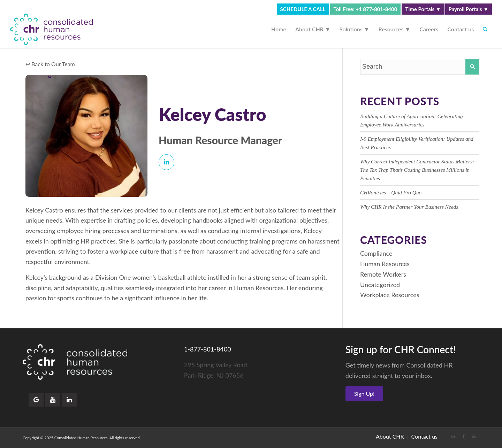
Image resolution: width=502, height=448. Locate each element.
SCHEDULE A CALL (303, 9)
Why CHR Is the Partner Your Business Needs (409, 207)
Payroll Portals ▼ (469, 9)
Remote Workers (383, 274)
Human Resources (385, 264)
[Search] (485, 29)
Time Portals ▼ (423, 9)
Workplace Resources (390, 295)
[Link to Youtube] (474, 436)
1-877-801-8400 (208, 349)
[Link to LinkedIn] (453, 436)
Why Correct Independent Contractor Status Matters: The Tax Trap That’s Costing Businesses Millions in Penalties (417, 170)
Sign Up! (364, 393)
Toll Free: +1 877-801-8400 (366, 9)
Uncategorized (380, 285)
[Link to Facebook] (464, 436)
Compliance (376, 253)
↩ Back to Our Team (50, 64)
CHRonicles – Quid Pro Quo (391, 192)
